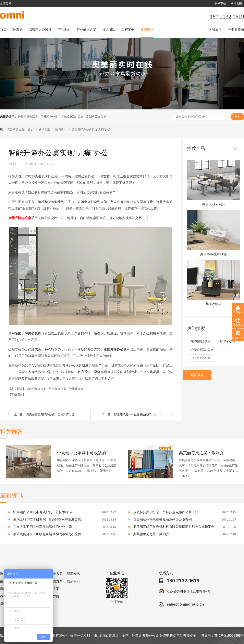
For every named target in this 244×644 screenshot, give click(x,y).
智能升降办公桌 (20, 218)
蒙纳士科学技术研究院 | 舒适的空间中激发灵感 (47, 519)
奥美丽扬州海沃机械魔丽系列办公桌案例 (162, 519)
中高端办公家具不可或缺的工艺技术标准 (87, 453)
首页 (3, 30)
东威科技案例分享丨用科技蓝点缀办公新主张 (166, 512)
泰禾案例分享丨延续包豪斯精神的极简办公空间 (47, 534)
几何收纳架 (213, 304)
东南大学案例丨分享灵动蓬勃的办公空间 (42, 527)
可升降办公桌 (49, 117)
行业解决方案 (86, 30)
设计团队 (109, 30)
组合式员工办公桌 (72, 117)
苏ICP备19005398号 (229, 636)
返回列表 (197, 375)
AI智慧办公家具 (40, 30)
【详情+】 (105, 471)
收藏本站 (220, 3)
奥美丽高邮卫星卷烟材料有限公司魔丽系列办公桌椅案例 (174, 527)
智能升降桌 (76, 389)
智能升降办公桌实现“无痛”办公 (91, 129)
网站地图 (236, 3)
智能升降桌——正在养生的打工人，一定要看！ (140, 414)
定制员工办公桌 (96, 117)
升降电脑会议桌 (28, 117)
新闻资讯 (147, 30)
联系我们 (73, 581)
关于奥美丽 (236, 30)
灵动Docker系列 (214, 204)
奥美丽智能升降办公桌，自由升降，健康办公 (53, 414)
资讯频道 (45, 129)
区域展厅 (215, 30)
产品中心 (64, 30)
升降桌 (17, 30)
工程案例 (128, 30)
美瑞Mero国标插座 (213, 254)
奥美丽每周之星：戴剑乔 (201, 453)
